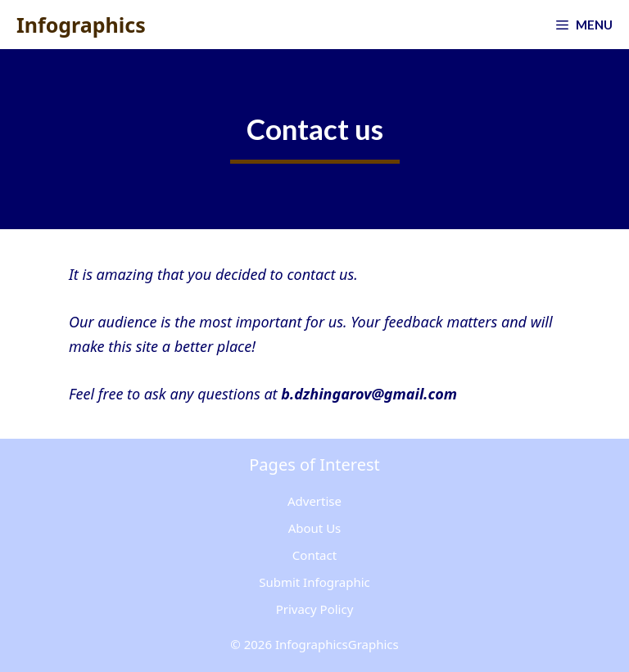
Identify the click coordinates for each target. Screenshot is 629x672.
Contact (314, 555)
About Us (315, 528)
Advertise (314, 501)
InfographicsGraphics (337, 644)
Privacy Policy (315, 609)
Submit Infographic (314, 582)
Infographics (81, 25)
